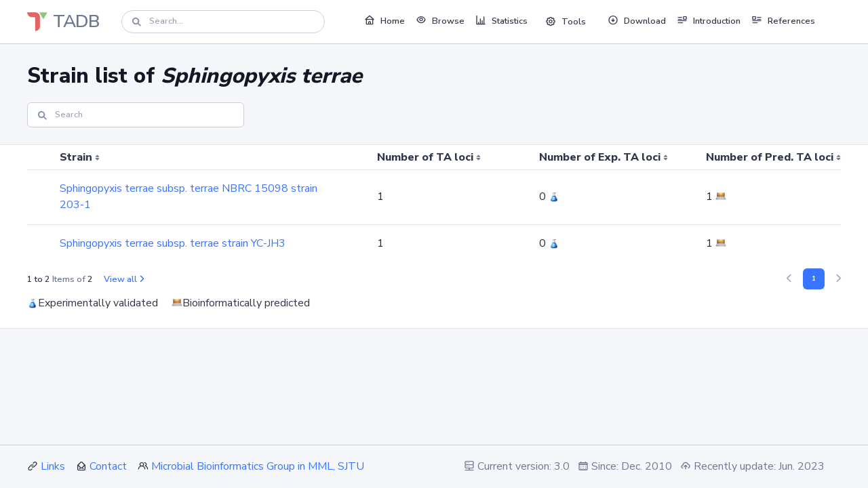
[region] (434, 204)
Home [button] (384, 20)
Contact (108, 466)
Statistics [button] (501, 20)
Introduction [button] (709, 20)
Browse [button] (440, 20)
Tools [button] (566, 22)
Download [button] (637, 20)
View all (124, 279)
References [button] (783, 20)
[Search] (223, 21)
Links (53, 466)
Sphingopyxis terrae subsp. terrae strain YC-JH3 (173, 243)
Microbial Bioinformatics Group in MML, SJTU (258, 466)
